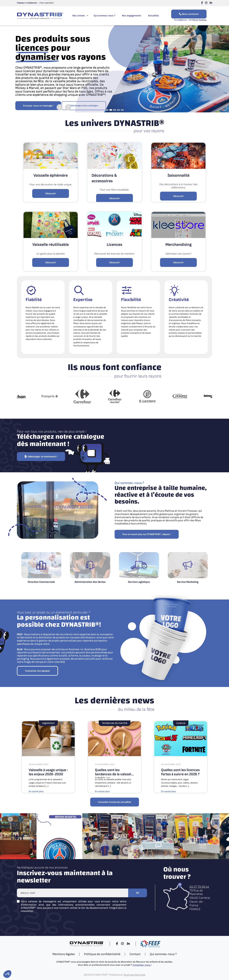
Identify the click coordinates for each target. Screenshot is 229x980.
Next (68, 106)
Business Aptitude (135, 975)
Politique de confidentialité (102, 954)
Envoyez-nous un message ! (38, 94)
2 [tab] (111, 110)
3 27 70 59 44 (200, 20)
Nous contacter (189, 14)
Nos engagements (132, 16)
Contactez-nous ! (142, 965)
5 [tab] (122, 110)
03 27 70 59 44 (199, 887)
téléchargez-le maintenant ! (41, 457)
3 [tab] (115, 110)
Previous (60, 106)
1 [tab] (107, 110)
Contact (135, 954)
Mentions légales (64, 954)
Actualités (153, 16)
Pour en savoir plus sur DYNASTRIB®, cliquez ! (147, 534)
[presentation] (43, 922)
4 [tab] (118, 110)
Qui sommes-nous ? (104, 16)
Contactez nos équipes (37, 671)
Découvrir (51, 193)
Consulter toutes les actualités (115, 802)
